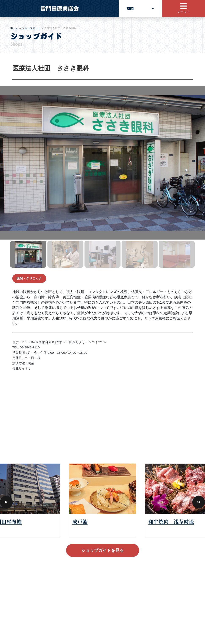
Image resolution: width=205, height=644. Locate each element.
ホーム (14, 28)
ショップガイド (31, 28)
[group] (102, 500)
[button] (6, 500)
